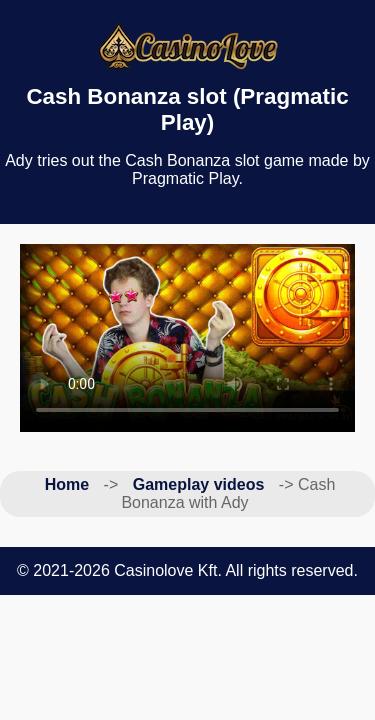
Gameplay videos (199, 484)
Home (67, 484)
